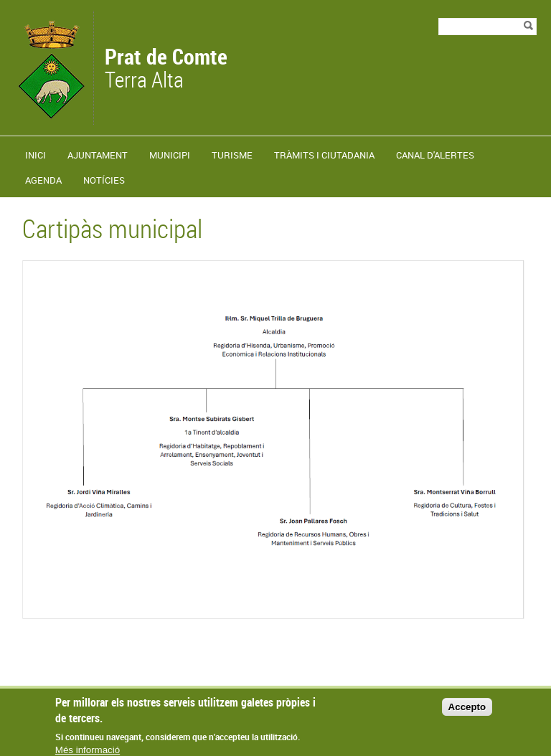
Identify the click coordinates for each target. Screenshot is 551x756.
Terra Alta (166, 70)
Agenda (43, 180)
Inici (36, 155)
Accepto (467, 713)
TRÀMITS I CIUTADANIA (324, 155)
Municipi (170, 155)
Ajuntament (98, 155)
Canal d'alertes (435, 155)
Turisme (232, 155)
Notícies (104, 180)
